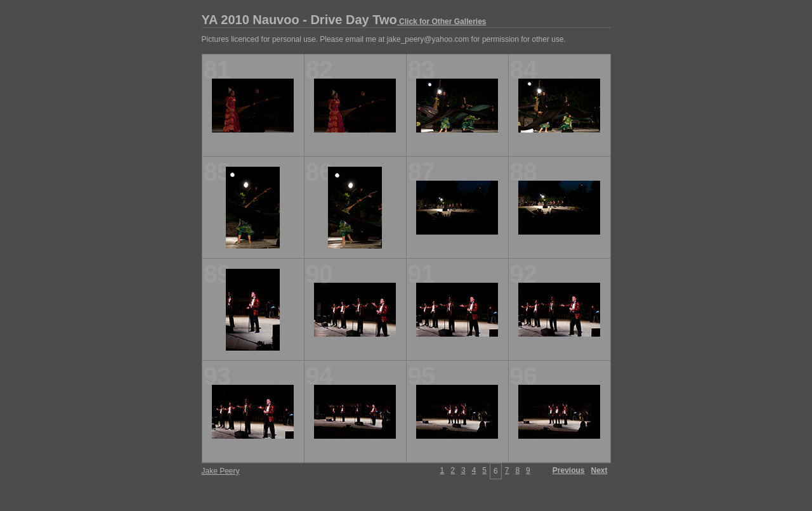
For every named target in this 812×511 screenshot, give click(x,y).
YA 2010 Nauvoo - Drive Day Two (344, 20)
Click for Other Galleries (442, 22)
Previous (569, 470)
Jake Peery (221, 471)
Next (599, 470)
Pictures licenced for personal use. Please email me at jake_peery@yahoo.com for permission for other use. (384, 39)
